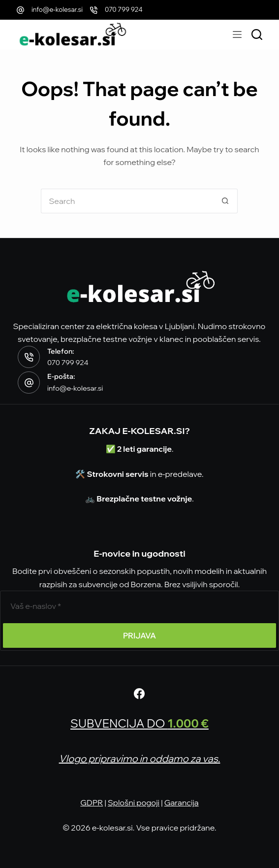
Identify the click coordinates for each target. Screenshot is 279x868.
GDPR (92, 802)
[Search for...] (127, 201)
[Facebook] (139, 694)
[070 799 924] (94, 10)
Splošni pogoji (134, 802)
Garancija (182, 802)
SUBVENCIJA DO (140, 723)
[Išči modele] (257, 34)
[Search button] (225, 201)
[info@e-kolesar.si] (20, 10)
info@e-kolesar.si (57, 9)
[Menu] (237, 34)
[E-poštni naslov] (139, 606)
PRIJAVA (139, 635)
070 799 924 (124, 9)
